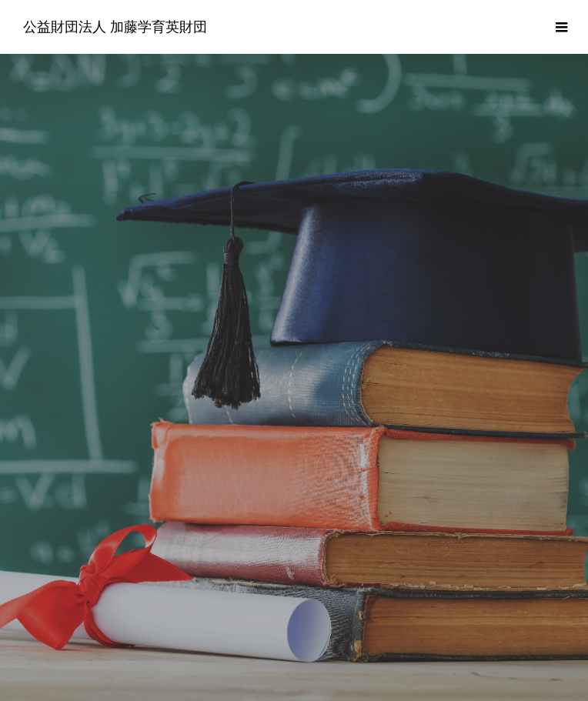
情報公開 (309, 642)
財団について (59, 642)
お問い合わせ (529, 642)
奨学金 (137, 642)
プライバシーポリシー (413, 642)
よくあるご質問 (220, 642)
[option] (294, 304)
